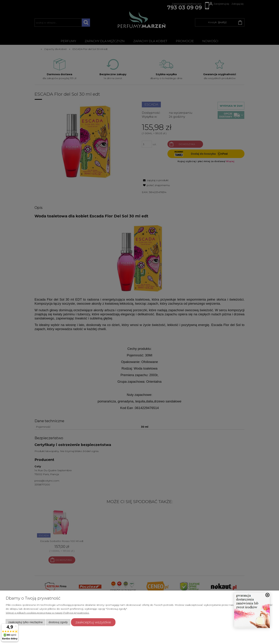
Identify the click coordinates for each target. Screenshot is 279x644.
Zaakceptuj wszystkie (93, 622)
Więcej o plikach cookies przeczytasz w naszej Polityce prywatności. (48, 613)
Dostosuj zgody (58, 622)
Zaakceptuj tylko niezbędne (26, 622)
